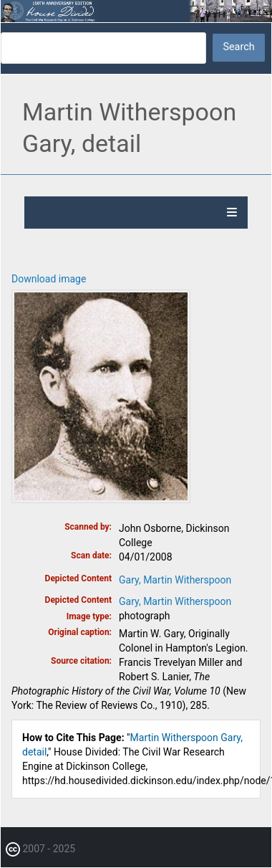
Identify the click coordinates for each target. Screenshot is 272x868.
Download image (49, 279)
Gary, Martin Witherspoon (175, 580)
